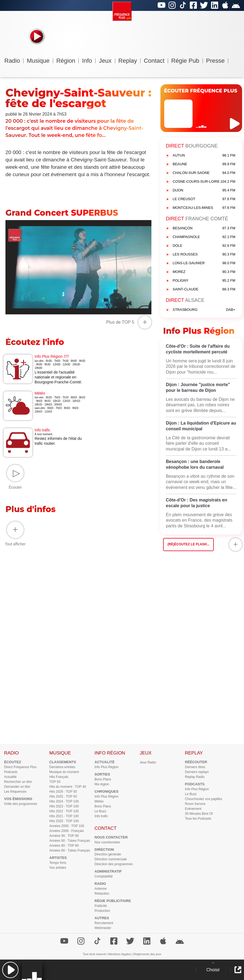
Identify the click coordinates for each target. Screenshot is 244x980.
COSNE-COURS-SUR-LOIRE (204, 182)
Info (89, 61)
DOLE (204, 246)
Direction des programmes (114, 864)
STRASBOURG (204, 310)
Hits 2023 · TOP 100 (64, 806)
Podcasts (11, 772)
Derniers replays (197, 772)
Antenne (101, 889)
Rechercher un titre (18, 782)
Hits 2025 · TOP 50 (63, 796)
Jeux (107, 61)
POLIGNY (204, 281)
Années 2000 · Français (67, 831)
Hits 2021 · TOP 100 (64, 816)
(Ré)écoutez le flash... (188, 544)
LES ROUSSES (204, 255)
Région (68, 61)
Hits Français (59, 777)
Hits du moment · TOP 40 (68, 787)
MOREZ (204, 272)
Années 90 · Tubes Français (70, 841)
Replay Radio (195, 777)
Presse (217, 61)
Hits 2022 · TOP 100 (64, 811)
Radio (14, 61)
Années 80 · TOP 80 (64, 846)
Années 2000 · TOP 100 (67, 826)
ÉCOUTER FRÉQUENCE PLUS (201, 91)
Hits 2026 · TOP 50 (63, 792)
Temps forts (58, 863)
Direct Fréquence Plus (20, 767)
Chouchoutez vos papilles (204, 799)
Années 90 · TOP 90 (64, 836)
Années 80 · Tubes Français (70, 850)
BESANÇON (204, 228)
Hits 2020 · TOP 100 (64, 821)
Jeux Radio (148, 762)
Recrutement (104, 923)
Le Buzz (100, 811)
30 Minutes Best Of (199, 814)
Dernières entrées (62, 767)
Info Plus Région (106, 767)
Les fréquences (15, 792)
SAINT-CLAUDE (204, 289)
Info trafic (101, 816)
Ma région (102, 784)
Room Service (195, 804)
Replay (129, 61)
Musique (40, 61)
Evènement (193, 809)
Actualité (10, 777)
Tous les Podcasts (198, 819)
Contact (156, 61)
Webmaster (103, 928)
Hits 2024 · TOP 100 (64, 801)
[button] (10, 970)
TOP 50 (55, 782)
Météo (99, 801)
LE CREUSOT (204, 199)
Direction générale (108, 854)
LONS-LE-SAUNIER (204, 263)
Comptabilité (104, 876)
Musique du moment (64, 772)
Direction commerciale (111, 859)
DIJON (204, 190)
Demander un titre (17, 787)
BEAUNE (204, 164)
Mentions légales (120, 954)
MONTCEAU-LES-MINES (204, 208)
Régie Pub (187, 61)
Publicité (101, 906)
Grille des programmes (21, 804)
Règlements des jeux (147, 954)
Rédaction (102, 894)
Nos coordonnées (107, 842)
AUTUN (204, 156)
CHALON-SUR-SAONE (204, 173)
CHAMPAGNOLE (204, 237)
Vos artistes (58, 868)
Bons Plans (103, 779)
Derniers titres (195, 767)
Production (102, 911)
